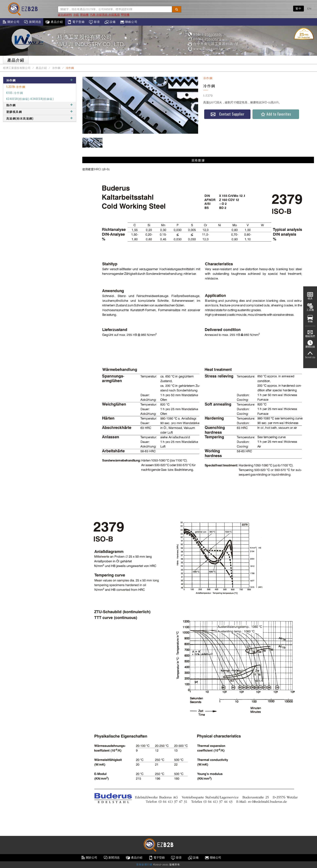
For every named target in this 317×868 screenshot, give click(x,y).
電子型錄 (76, 22)
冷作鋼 (56, 68)
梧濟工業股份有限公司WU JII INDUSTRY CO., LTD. (91, 41)
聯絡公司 (129, 22)
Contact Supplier (227, 114)
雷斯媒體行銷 (144, 865)
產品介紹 (54, 22)
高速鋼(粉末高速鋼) (40, 118)
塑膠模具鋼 (40, 112)
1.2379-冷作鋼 (16, 87)
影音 (95, 22)
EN (309, 8)
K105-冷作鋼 (15, 93)
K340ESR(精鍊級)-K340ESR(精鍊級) (30, 99)
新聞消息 (32, 22)
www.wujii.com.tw (206, 49)
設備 (110, 22)
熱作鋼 (40, 105)
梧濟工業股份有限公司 (17, 68)
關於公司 (11, 22)
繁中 (299, 8)
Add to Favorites (276, 114)
